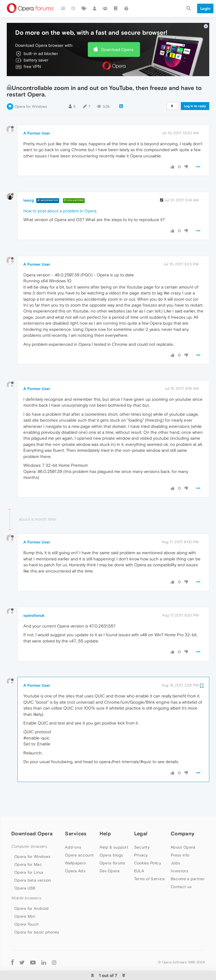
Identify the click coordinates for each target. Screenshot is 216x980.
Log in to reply (195, 89)
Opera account (79, 838)
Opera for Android (31, 891)
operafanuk (34, 598)
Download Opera (117, 32)
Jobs (175, 846)
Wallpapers (75, 846)
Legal (141, 816)
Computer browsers (29, 829)
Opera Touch (26, 907)
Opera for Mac (28, 847)
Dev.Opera (110, 854)
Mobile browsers (26, 881)
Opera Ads (75, 854)
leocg (29, 183)
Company (183, 816)
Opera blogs (111, 838)
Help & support (114, 830)
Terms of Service (150, 862)
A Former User (37, 116)
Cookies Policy (148, 846)
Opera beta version (33, 863)
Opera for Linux (29, 855)
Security (142, 830)
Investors (179, 854)
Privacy (141, 838)
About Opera (183, 830)
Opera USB (25, 871)
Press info (180, 838)
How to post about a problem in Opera (60, 194)
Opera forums (112, 846)
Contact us (181, 869)
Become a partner (188, 862)
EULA (139, 854)
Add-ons (73, 830)
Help (105, 816)
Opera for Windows (31, 89)
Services (76, 816)
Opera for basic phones (37, 915)
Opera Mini (25, 899)
